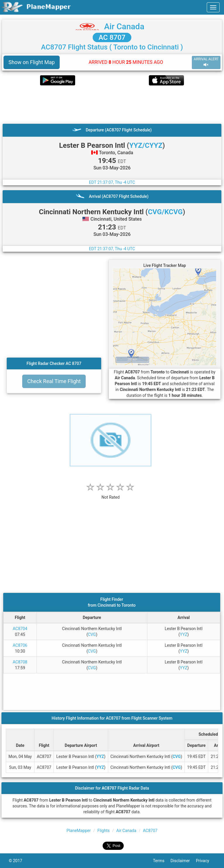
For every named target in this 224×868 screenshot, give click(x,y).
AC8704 (20, 629)
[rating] (111, 494)
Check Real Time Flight (54, 381)
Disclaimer (183, 861)
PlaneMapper (79, 831)
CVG (92, 634)
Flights (104, 831)
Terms (162, 861)
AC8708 (20, 662)
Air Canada (124, 26)
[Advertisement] (112, 104)
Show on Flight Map (32, 62)
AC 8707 (112, 37)
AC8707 (150, 831)
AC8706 (20, 645)
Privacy (206, 861)
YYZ (183, 634)
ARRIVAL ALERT (206, 62)
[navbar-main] (213, 7)
